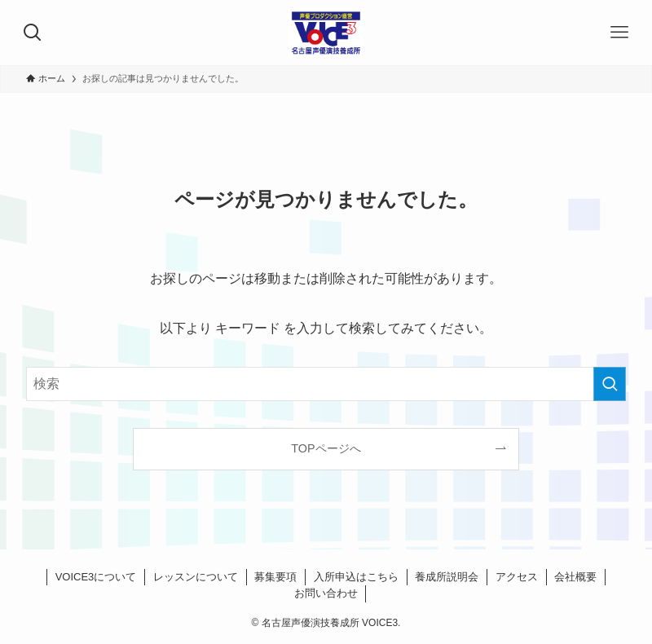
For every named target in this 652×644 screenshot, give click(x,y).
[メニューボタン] (619, 33)
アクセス (517, 577)
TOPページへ (326, 448)
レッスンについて (196, 577)
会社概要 (575, 577)
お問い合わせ (326, 593)
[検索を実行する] (610, 384)
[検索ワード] (326, 384)
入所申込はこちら (356, 577)
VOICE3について (96, 577)
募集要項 (275, 577)
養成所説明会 (447, 577)
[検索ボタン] (33, 33)
